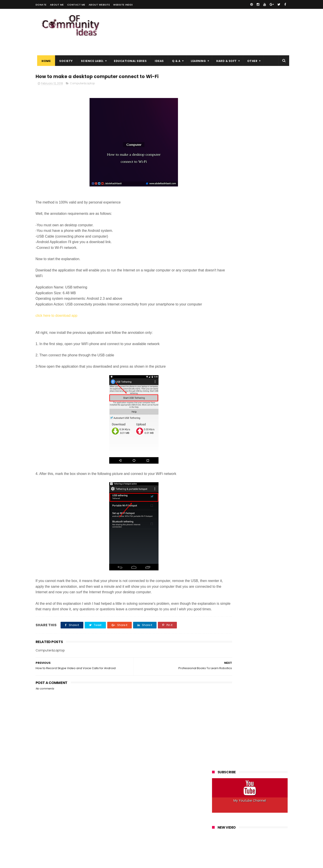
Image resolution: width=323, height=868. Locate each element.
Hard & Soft (225, 53)
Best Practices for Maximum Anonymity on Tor (258, 525)
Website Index (123, 5)
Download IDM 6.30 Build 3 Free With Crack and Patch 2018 (260, 465)
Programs (262, 273)
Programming (240, 273)
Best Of (278, 224)
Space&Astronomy (227, 289)
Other (251, 53)
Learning (197, 53)
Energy (219, 240)
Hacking (257, 240)
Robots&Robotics (226, 281)
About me (57, 5)
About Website (99, 5)
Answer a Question (244, 224)
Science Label (91, 53)
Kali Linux (220, 265)
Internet (259, 257)
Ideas (158, 53)
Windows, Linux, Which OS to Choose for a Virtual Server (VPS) (258, 547)
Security (250, 281)
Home (45, 53)
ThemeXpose (60, 862)
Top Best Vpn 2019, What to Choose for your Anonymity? (258, 445)
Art (265, 224)
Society (64, 53)
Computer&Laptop (82, 77)
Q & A (175, 53)
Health (272, 240)
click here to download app (56, 309)
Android (220, 224)
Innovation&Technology (231, 257)
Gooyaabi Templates (107, 862)
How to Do (267, 249)
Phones (220, 273)
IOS (273, 257)
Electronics (270, 232)
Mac (248, 265)
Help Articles (223, 249)
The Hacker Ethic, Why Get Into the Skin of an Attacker (260, 485)
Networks (263, 265)
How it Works (246, 249)
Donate (41, 5)
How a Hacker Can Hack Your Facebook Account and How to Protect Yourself (249, 342)
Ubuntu (251, 289)
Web (265, 289)
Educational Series (129, 53)
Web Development (227, 298)
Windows (252, 298)
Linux (236, 265)
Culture (251, 232)
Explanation (237, 240)
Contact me (76, 5)
